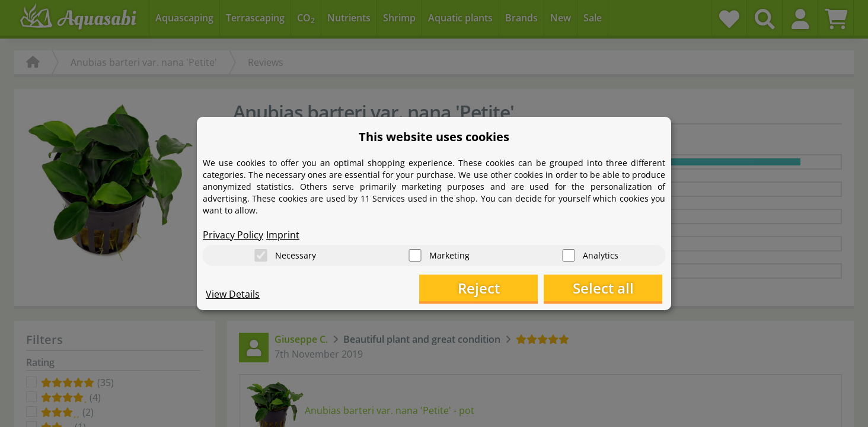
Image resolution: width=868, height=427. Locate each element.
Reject (479, 288)
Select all (603, 288)
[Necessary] (261, 255)
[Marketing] (415, 255)
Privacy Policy (233, 235)
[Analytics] (569, 255)
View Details (233, 294)
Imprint (283, 235)
